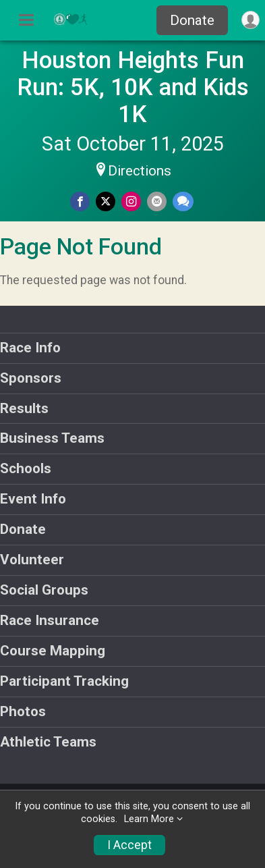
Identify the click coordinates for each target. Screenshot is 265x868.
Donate (192, 20)
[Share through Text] (183, 201)
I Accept (129, 845)
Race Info (30, 348)
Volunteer (32, 560)
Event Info (33, 499)
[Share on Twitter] (106, 201)
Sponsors (31, 378)
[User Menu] (251, 20)
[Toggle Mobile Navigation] (26, 20)
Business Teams (52, 438)
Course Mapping (53, 651)
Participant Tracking (64, 681)
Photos (23, 711)
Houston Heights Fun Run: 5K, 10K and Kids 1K (133, 87)
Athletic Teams (48, 742)
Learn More (149, 819)
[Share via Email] (157, 201)
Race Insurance (50, 620)
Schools (26, 468)
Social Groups (44, 590)
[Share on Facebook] (80, 201)
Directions (140, 171)
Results (24, 408)
